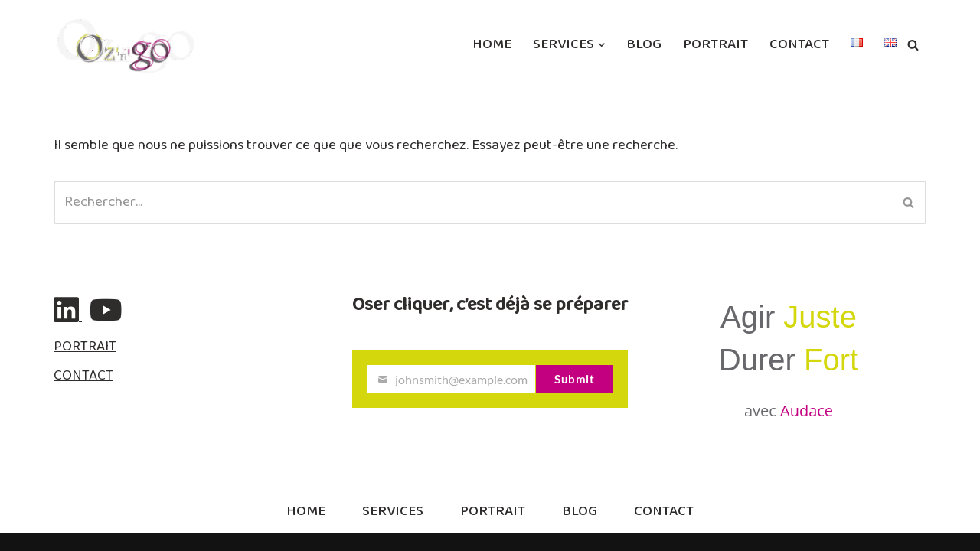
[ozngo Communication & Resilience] (126, 45)
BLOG (644, 45)
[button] (602, 45)
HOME (492, 45)
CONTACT (799, 45)
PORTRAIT (715, 45)
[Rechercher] (913, 45)
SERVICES (393, 512)
